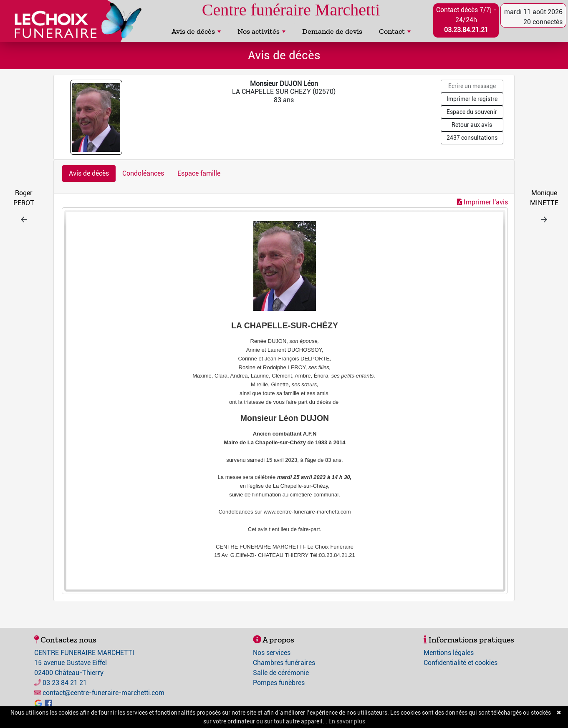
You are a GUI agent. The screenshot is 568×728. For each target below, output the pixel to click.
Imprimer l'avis (482, 202)
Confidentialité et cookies (461, 663)
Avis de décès (196, 31)
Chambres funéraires (284, 663)
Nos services (272, 653)
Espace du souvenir (472, 112)
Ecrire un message (472, 86)
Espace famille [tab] (199, 173)
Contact (395, 31)
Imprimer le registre (472, 99)
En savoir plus (347, 721)
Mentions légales (449, 653)
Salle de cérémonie (281, 673)
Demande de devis (332, 31)
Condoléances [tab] (143, 173)
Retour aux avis (472, 125)
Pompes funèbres (279, 683)
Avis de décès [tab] (89, 173)
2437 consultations (472, 138)
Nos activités (261, 31)
